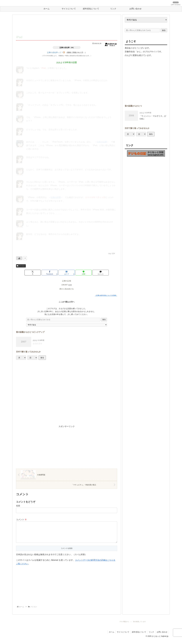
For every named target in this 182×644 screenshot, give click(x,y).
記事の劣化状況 (176, 5)
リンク (151, 636)
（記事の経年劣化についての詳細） (106, 295)
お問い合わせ (162, 636)
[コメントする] (101, 273)
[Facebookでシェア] (50, 273)
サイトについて (123, 636)
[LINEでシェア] (84, 273)
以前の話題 (102, 142)
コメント (21, 520)
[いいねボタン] (19, 258)
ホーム (112, 636)
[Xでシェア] (33, 273)
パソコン (21, 266)
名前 (18, 506)
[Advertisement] (67, 25)
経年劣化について (139, 636)
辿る (104, 319)
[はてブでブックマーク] (67, 273)
